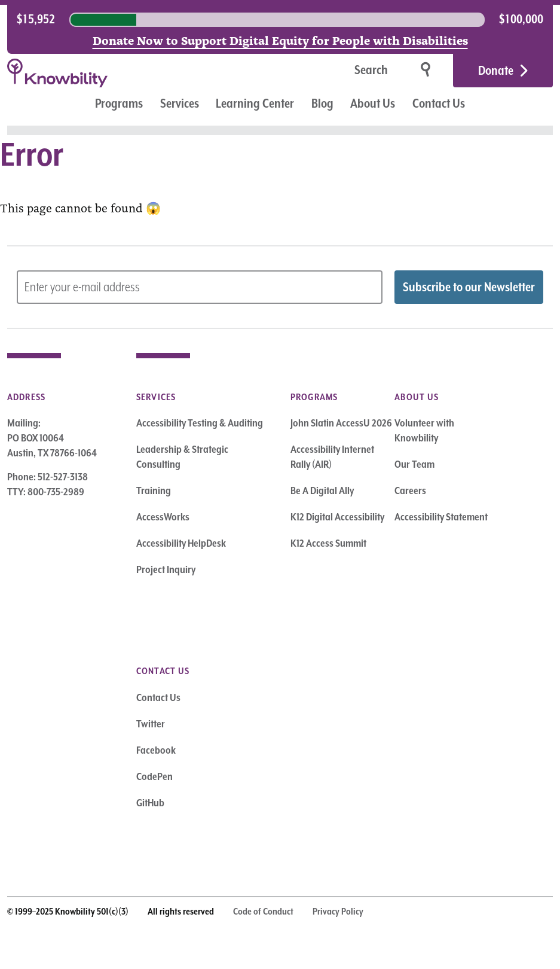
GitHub (150, 803)
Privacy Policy (338, 912)
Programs (119, 103)
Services (180, 103)
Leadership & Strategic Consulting (182, 457)
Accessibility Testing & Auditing (200, 423)
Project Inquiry (166, 569)
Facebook (156, 750)
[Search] (333, 71)
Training (154, 490)
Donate (496, 71)
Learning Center (255, 103)
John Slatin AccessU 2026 (341, 423)
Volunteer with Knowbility (424, 430)
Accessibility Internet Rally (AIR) (332, 457)
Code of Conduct (263, 912)
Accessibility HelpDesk (181, 543)
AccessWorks (163, 517)
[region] (280, 20)
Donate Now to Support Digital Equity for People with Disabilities (280, 39)
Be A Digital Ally (322, 490)
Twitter (151, 724)
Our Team (414, 464)
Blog (322, 103)
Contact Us (439, 103)
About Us (373, 103)
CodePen (154, 776)
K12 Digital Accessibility (337, 517)
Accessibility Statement (441, 517)
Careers (410, 490)
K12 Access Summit (328, 543)
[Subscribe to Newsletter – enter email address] (200, 287)
